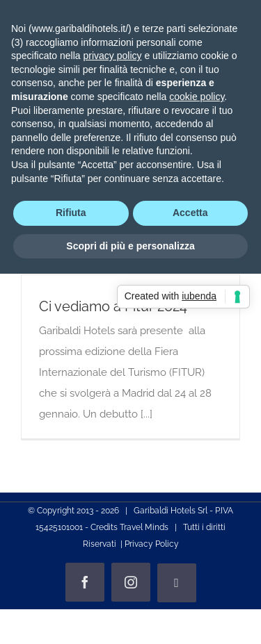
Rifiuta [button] (71, 213)
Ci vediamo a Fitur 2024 (113, 306)
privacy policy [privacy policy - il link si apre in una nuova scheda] (113, 56)
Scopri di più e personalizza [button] (130, 246)
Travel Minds (144, 527)
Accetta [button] (190, 213)
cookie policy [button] (197, 97)
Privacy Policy (152, 544)
